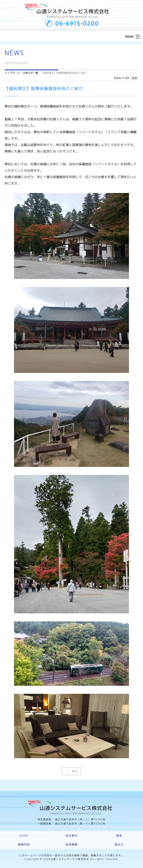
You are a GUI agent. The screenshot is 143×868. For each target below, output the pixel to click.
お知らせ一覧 (31, 73)
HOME (24, 836)
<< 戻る (71, 771)
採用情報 (72, 845)
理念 (119, 836)
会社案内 (72, 836)
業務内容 (24, 845)
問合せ (119, 845)
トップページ (12, 73)
